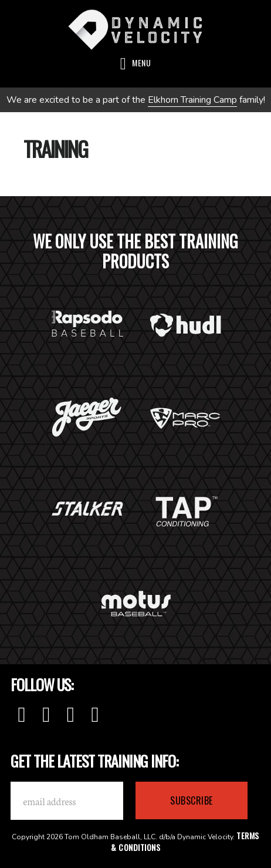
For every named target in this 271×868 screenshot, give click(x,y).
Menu (141, 63)
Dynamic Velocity (135, 29)
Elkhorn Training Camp (192, 100)
